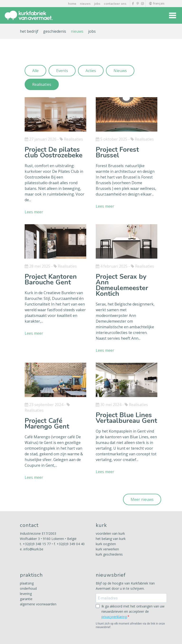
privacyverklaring (114, 617)
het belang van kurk (111, 539)
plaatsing (27, 583)
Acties (91, 71)
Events (62, 71)
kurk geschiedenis (109, 554)
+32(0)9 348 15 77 (37, 544)
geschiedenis (55, 31)
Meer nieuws (142, 499)
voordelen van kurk (110, 533)
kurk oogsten (106, 544)
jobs (97, 4)
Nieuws (120, 71)
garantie (26, 599)
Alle (35, 71)
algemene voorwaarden (38, 604)
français (157, 4)
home (72, 4)
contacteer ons (115, 4)
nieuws (85, 4)
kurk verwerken (107, 549)
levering (26, 594)
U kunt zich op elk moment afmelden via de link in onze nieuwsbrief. (130, 626)
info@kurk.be (33, 549)
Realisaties (42, 84)
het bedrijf (29, 31)
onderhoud (28, 588)
